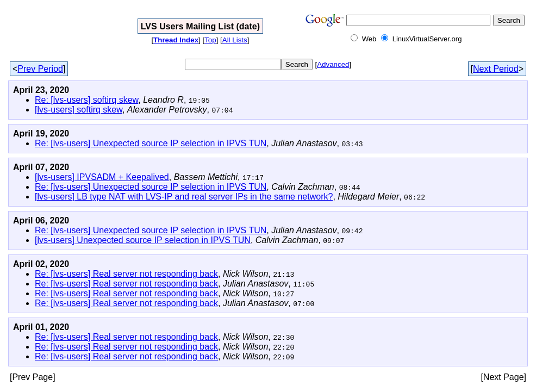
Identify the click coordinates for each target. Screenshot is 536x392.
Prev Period (40, 69)
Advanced (333, 64)
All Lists (235, 40)
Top (210, 40)
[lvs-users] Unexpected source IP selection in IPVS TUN (143, 240)
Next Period (496, 69)
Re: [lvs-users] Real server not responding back (126, 274)
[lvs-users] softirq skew (79, 110)
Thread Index (176, 40)
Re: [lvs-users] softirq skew (86, 100)
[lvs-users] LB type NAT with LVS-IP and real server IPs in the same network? (184, 197)
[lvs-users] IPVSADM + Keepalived (102, 177)
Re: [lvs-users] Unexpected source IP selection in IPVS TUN (151, 143)
